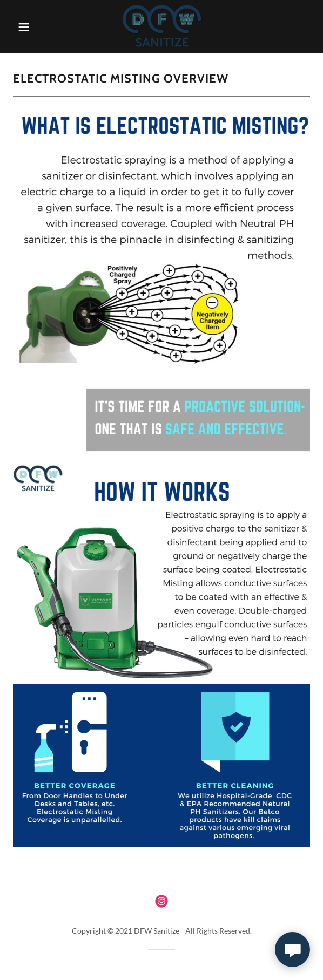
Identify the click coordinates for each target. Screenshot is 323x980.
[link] (162, 27)
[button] (33, 27)
